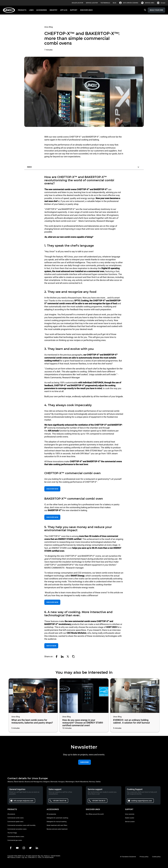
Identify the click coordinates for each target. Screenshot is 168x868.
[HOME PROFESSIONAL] (10, 10)
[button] (84, 167)
